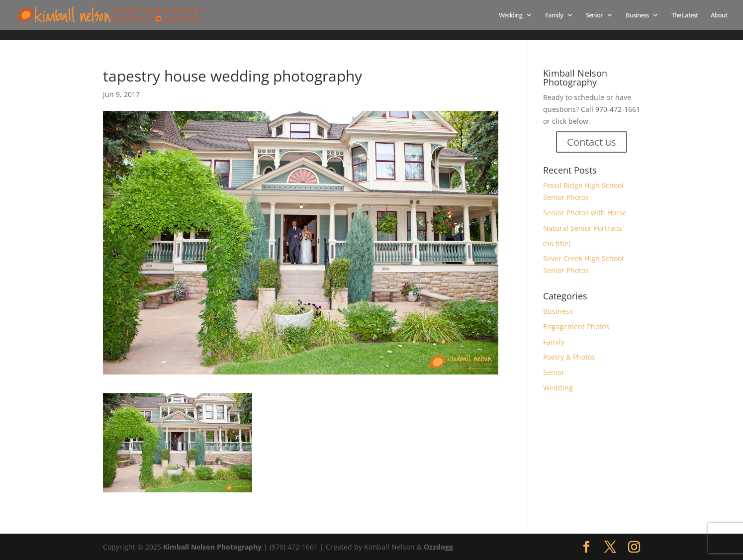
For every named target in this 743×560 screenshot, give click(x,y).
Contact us (592, 142)
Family (554, 15)
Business (637, 15)
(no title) (557, 243)
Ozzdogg (438, 547)
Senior (594, 15)
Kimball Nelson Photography (212, 547)
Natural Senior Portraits (583, 228)
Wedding (511, 15)
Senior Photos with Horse (585, 213)
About (719, 15)
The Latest (685, 15)
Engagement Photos (576, 327)
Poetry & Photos (569, 357)
